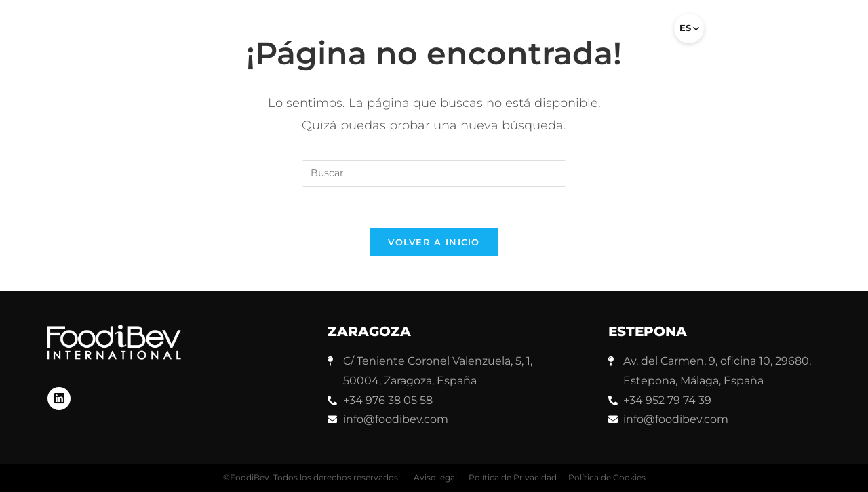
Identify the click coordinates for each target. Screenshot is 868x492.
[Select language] (689, 28)
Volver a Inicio (434, 242)
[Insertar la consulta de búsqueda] (434, 173)
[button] (646, 34)
